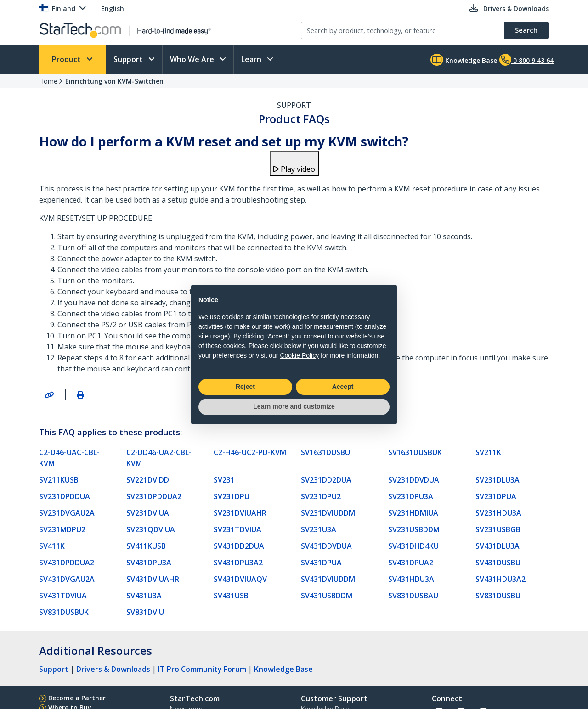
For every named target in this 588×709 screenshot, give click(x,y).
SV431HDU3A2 (500, 579)
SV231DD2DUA (326, 480)
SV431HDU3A (411, 579)
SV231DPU (232, 496)
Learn (252, 59)
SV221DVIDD (148, 480)
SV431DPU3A (149, 563)
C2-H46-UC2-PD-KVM (250, 452)
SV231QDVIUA (151, 529)
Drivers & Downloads (113, 669)
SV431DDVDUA (326, 546)
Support (129, 59)
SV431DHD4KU (413, 546)
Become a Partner (77, 698)
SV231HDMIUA (413, 513)
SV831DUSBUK (64, 612)
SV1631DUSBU (325, 452)
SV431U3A (144, 596)
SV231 (224, 480)
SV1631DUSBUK (415, 452)
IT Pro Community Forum (202, 669)
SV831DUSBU (498, 596)
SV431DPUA (321, 563)
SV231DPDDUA (65, 496)
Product (67, 59)
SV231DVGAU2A (67, 513)
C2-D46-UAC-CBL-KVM (69, 458)
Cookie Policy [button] (299, 355)
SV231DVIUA (148, 513)
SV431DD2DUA (239, 546)
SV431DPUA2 (411, 563)
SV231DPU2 (321, 496)
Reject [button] (245, 387)
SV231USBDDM (414, 529)
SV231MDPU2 (62, 529)
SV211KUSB (59, 480)
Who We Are (193, 59)
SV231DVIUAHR (240, 513)
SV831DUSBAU (413, 596)
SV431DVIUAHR (153, 579)
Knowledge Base (464, 60)
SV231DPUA (496, 496)
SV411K (52, 546)
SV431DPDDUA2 (67, 563)
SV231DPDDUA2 (154, 496)
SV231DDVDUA (414, 480)
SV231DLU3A (498, 480)
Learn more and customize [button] (294, 406)
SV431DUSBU (498, 563)
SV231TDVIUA (237, 529)
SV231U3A (319, 529)
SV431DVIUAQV (240, 579)
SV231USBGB (498, 529)
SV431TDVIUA (63, 596)
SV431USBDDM (327, 596)
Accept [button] (343, 387)
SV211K (488, 452)
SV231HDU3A (498, 513)
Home (48, 81)
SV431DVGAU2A (67, 579)
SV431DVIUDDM (328, 579)
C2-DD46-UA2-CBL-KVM (159, 458)
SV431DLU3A (498, 546)
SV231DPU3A (411, 496)
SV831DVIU (145, 612)
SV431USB (231, 596)
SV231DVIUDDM (328, 513)
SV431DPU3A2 (238, 563)
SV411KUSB (146, 546)
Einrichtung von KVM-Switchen (114, 81)
